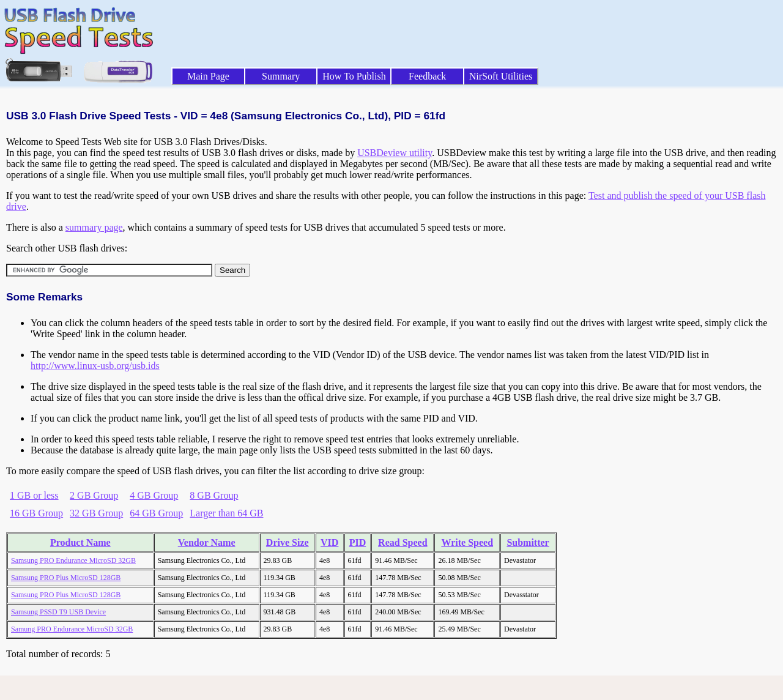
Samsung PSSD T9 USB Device (58, 612)
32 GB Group (96, 513)
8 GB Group (214, 495)
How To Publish (354, 76)
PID (358, 542)
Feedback (427, 76)
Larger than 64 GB (226, 513)
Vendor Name (207, 542)
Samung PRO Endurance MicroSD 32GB (72, 629)
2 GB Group (94, 495)
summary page (94, 227)
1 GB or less (34, 495)
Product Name (80, 542)
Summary (281, 76)
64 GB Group (156, 513)
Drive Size (288, 542)
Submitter (528, 542)
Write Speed (467, 542)
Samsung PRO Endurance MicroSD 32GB (73, 560)
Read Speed (403, 542)
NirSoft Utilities (501, 76)
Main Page (208, 76)
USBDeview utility (395, 153)
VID (329, 542)
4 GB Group (154, 495)
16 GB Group (36, 513)
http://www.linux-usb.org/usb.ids (95, 366)
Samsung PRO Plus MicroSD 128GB (66, 578)
